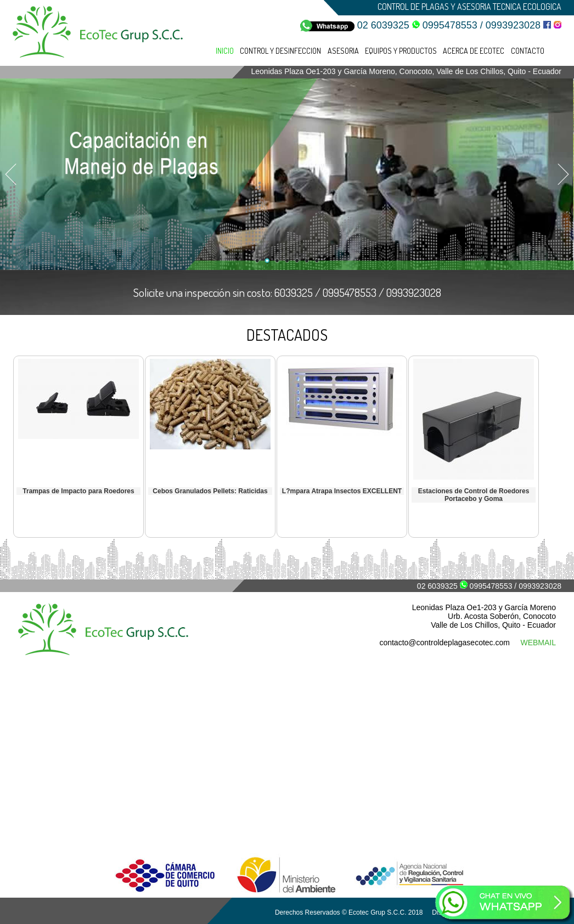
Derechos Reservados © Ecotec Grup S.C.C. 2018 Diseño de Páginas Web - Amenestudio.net (416, 912)
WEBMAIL (538, 643)
